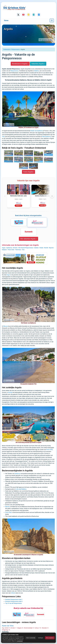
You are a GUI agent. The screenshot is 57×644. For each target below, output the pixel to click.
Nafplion (37, 71)
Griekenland (7, 49)
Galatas (36, 248)
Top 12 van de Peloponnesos (13, 603)
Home (6, 20)
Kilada (41, 248)
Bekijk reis (18, 206)
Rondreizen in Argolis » (20, 64)
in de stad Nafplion (21, 489)
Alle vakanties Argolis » (28, 239)
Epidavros (9, 248)
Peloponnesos (15, 49)
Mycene (51, 248)
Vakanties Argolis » (38, 64)
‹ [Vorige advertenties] (5, 196)
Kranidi (46, 248)
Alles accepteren (50, 638)
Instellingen (41, 638)
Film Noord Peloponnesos (26, 248)
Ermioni (15, 248)
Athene (13, 593)
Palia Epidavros (46, 137)
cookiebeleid (20, 641)
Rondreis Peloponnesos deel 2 (14, 601)
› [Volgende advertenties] (52, 196)
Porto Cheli (11, 250)
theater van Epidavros (37, 131)
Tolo (3, 137)
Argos (4, 248)
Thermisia (18, 250)
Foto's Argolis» (28, 172)
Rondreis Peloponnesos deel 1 (14, 600)
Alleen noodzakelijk (31, 638)
